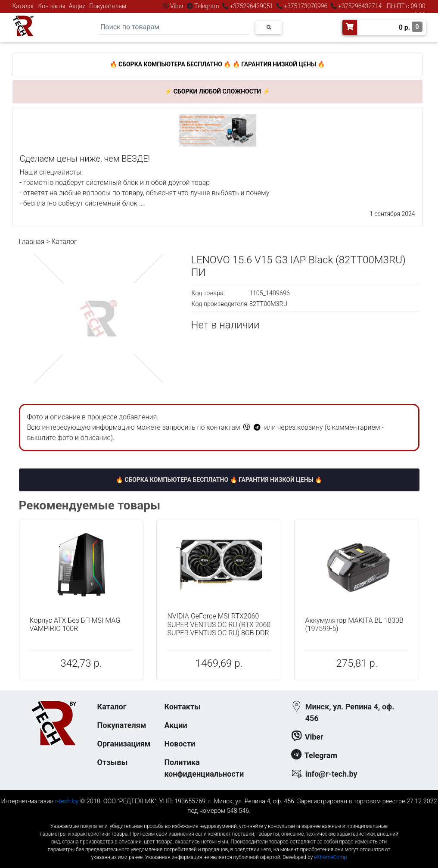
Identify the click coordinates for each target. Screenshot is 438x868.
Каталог (24, 6)
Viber (177, 6)
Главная (32, 242)
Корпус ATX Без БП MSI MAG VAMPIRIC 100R (75, 624)
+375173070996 (305, 6)
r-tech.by (67, 801)
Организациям (124, 744)
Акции (77, 6)
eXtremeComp (330, 857)
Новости (180, 744)
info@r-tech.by (331, 774)
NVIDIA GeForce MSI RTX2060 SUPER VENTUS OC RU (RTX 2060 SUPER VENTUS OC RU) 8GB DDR (219, 624)
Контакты (52, 6)
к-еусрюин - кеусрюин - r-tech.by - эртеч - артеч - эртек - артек (219, 819)
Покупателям (108, 6)
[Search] (174, 27)
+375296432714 (359, 6)
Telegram (207, 6)
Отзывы (113, 762)
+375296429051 (252, 6)
